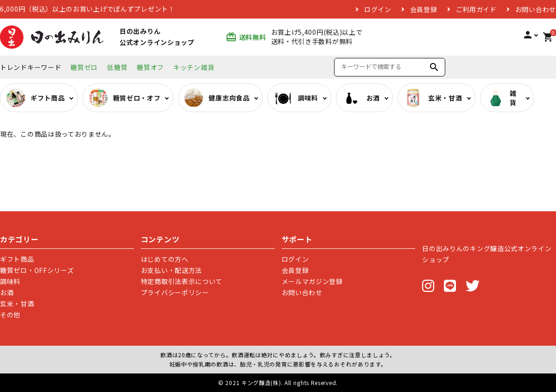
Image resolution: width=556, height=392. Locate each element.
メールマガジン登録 (312, 281)
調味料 (10, 281)
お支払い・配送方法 (171, 270)
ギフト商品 (17, 259)
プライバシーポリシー (175, 292)
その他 (10, 315)
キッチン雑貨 (194, 67)
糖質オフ (150, 67)
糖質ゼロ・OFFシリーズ (37, 270)
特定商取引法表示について (182, 281)
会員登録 (424, 9)
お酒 (7, 292)
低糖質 (117, 67)
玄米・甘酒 (17, 303)
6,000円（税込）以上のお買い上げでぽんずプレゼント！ (88, 9)
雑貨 (502, 98)
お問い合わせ (536, 9)
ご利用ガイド (476, 9)
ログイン (378, 9)
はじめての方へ (165, 259)
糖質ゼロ (84, 67)
